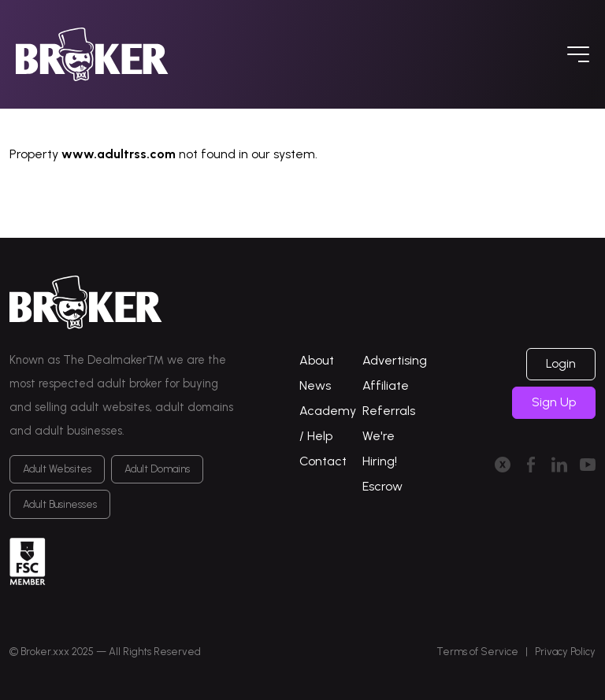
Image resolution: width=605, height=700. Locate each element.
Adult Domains (157, 469)
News (315, 385)
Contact (323, 461)
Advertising (395, 360)
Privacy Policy (565, 652)
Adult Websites (57, 469)
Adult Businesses (60, 504)
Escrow (382, 486)
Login (561, 363)
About (317, 360)
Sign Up (554, 402)
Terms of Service (477, 652)
